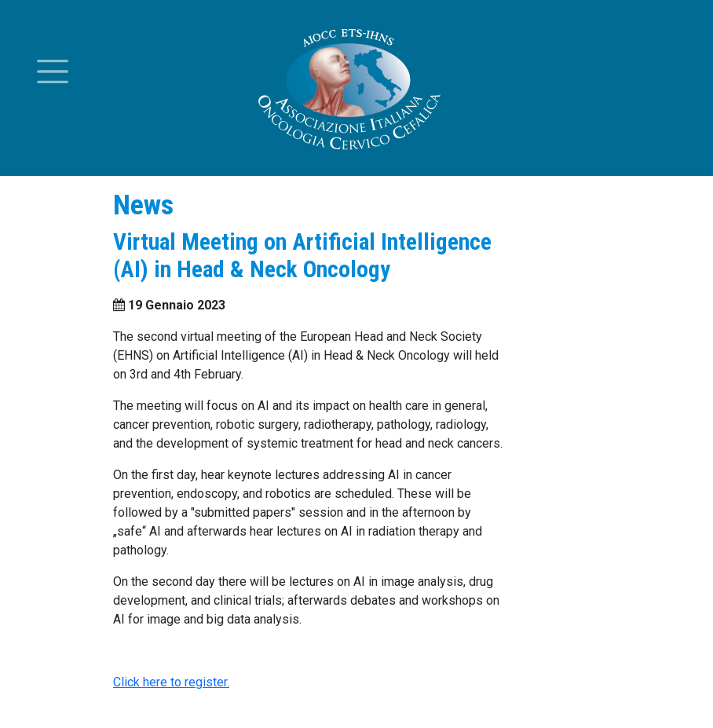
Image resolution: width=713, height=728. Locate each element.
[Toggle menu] (53, 71)
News (143, 205)
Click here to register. (171, 682)
